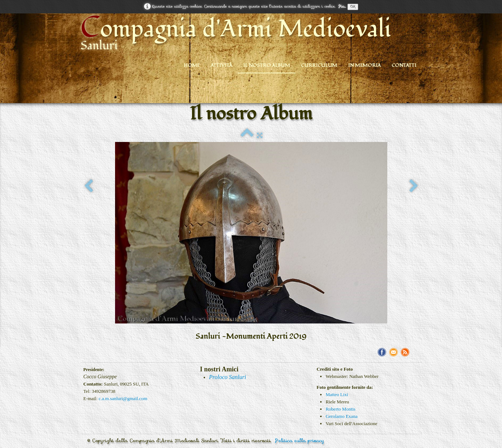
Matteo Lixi (337, 394)
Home (192, 65)
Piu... (342, 6)
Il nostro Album (267, 65)
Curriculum (319, 65)
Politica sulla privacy (300, 441)
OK (353, 7)
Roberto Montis (340, 409)
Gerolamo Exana (342, 416)
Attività (221, 65)
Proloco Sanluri (228, 377)
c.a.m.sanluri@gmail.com (123, 398)
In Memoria (364, 65)
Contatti (404, 65)
